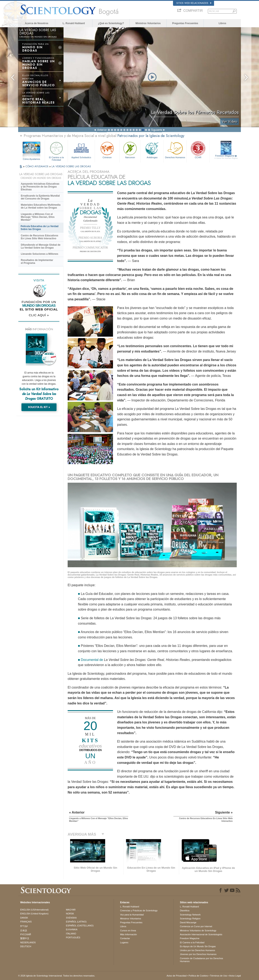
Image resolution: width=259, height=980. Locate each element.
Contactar (125, 938)
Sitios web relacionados (194, 3)
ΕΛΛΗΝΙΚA (72, 929)
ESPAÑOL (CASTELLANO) (80, 926)
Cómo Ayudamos (32, 159)
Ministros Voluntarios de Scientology (198, 930)
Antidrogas (152, 150)
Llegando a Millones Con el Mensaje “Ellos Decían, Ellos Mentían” (38, 217)
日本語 (24, 930)
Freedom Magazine (226, 157)
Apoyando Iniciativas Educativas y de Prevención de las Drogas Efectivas (40, 187)
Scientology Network (190, 915)
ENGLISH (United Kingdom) (34, 914)
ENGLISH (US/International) (34, 910)
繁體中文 (25, 938)
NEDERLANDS (28, 942)
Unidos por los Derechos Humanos (197, 950)
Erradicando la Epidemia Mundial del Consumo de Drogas (40, 197)
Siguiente (157, 130)
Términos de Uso (219, 976)
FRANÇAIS (26, 922)
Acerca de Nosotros (37, 23)
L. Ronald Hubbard (74, 23)
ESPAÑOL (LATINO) (76, 922)
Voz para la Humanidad (132, 915)
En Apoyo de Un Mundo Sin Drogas (198, 946)
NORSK (70, 914)
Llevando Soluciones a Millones (39, 254)
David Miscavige (188, 922)
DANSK (24, 918)
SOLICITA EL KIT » (39, 407)
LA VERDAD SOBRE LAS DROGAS (71, 166)
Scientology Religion (190, 919)
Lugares (124, 942)
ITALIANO (71, 934)
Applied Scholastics (81, 150)
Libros (222, 23)
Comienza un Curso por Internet (196, 926)
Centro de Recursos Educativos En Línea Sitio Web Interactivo (39, 237)
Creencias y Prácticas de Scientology (139, 910)
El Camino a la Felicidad (56, 151)
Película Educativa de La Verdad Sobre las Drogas (39, 228)
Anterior (102, 130)
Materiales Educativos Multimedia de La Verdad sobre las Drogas (41, 206)
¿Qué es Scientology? (111, 23)
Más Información (128, 934)
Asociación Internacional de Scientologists (201, 934)
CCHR (198, 150)
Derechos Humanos (175, 150)
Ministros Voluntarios (148, 23)
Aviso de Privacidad (177, 976)
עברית (24, 926)
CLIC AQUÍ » (39, 315)
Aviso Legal (235, 976)
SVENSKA (71, 918)
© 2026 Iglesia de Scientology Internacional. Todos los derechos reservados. (57, 976)
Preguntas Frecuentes (185, 23)
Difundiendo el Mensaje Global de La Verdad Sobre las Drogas (41, 246)
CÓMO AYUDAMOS (37, 166)
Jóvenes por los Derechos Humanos (198, 954)
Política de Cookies (198, 976)
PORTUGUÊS (73, 938)
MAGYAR (71, 910)
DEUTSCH (26, 946)
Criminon (107, 150)
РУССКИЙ (26, 934)
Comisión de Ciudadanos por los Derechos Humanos (201, 960)
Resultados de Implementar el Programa (37, 262)
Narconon (130, 150)
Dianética (185, 910)
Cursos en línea (128, 930)
